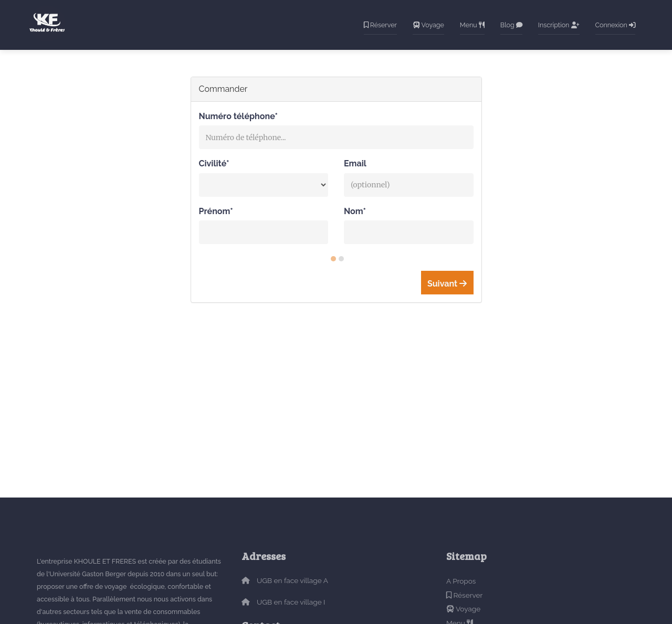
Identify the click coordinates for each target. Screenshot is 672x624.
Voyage (428, 25)
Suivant (447, 284)
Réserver (380, 25)
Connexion (615, 25)
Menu (472, 25)
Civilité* (214, 163)
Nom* (355, 211)
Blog (511, 25)
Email (355, 163)
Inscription (559, 25)
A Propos (461, 581)
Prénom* (216, 211)
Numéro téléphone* (238, 116)
